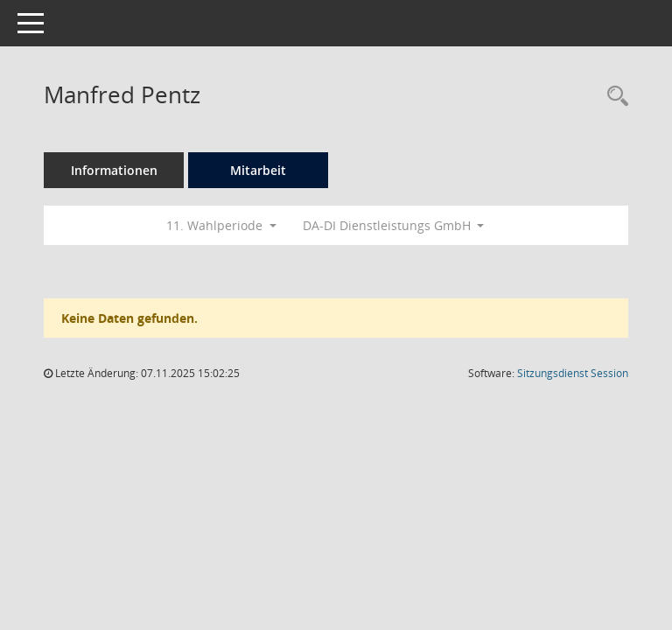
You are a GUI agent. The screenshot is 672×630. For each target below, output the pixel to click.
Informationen (114, 170)
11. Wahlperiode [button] (221, 225)
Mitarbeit (258, 170)
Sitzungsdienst (573, 373)
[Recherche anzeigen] (613, 97)
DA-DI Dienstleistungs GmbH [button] (394, 225)
